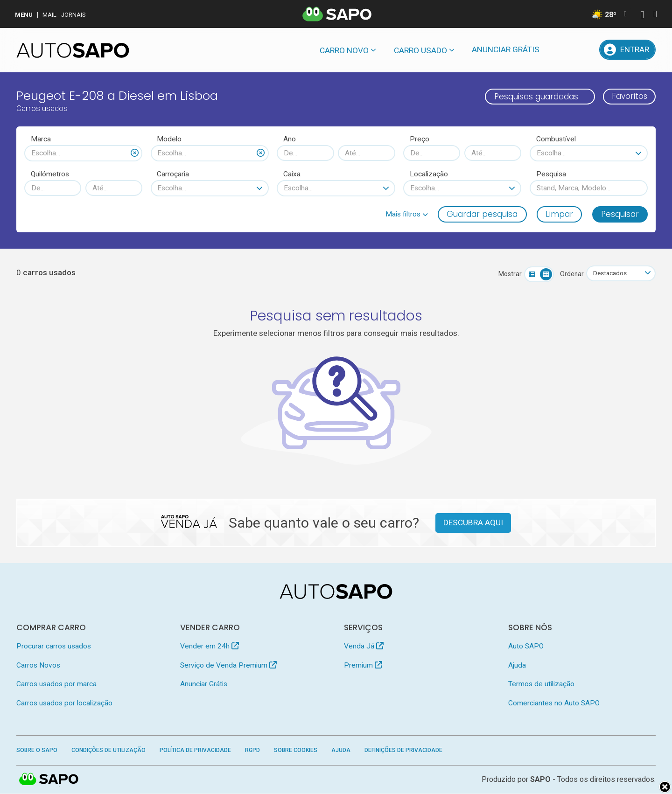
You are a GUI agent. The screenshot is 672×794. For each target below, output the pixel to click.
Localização (429, 174)
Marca (41, 139)
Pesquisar (620, 214)
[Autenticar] (642, 16)
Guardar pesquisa (482, 214)
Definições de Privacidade (403, 750)
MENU (24, 15)
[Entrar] (628, 50)
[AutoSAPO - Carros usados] (73, 50)
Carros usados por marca (56, 684)
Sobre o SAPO (37, 750)
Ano (290, 139)
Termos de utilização (541, 684)
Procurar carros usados (54, 646)
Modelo (169, 139)
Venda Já (364, 646)
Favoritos (629, 97)
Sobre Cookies (296, 750)
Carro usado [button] (420, 50)
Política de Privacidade (195, 750)
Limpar (559, 214)
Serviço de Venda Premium (228, 665)
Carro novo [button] (344, 50)
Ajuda (517, 665)
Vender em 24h (210, 646)
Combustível (556, 139)
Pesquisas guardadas (535, 97)
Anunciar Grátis (506, 49)
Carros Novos (38, 665)
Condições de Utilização (108, 750)
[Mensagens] (561, 50)
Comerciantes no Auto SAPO (554, 703)
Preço (420, 139)
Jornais (73, 15)
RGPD (252, 750)
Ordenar (570, 274)
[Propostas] (585, 50)
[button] (407, 214)
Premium (363, 665)
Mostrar (509, 274)
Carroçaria (173, 174)
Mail (49, 15)
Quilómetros (50, 174)
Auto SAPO (526, 646)
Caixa (292, 174)
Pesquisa (551, 174)
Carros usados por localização (64, 703)
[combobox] (83, 153)
